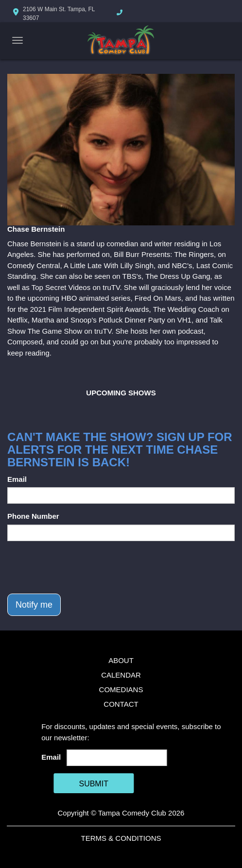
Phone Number (33, 516)
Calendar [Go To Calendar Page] (121, 675)
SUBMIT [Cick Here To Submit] (93, 784)
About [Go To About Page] (121, 660)
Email (17, 479)
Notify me (34, 605)
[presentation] (81, 567)
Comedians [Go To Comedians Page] (121, 689)
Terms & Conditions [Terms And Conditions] (121, 838)
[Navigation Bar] (17, 40)
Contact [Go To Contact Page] (121, 704)
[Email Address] (117, 758)
